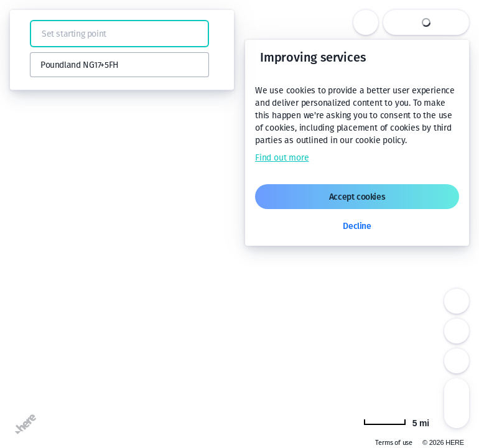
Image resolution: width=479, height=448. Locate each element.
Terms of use (394, 443)
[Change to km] (396, 422)
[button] (26, 34)
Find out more (282, 158)
